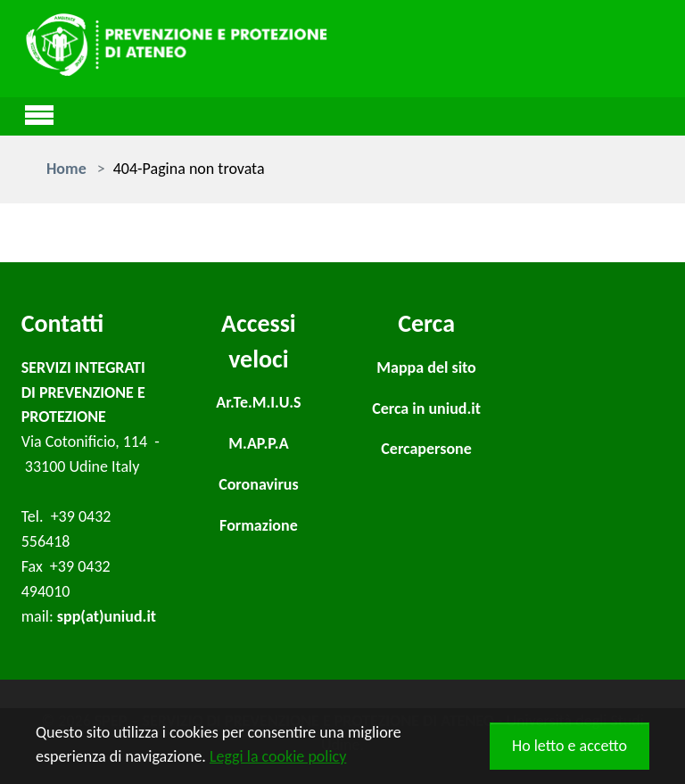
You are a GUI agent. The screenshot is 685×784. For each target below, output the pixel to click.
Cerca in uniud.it (426, 409)
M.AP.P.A (258, 443)
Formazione (259, 525)
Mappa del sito (426, 367)
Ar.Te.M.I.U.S (258, 402)
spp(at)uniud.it (107, 616)
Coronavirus (259, 484)
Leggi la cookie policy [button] (278, 756)
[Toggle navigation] (39, 112)
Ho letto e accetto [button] (569, 746)
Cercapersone (426, 449)
